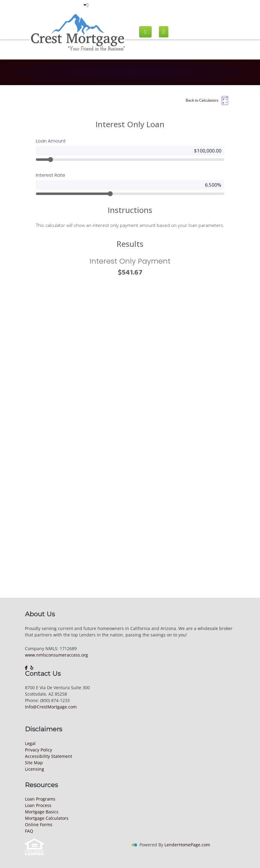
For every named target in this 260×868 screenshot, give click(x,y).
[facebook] (27, 668)
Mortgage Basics (42, 812)
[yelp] (32, 668)
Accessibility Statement (49, 756)
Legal (30, 743)
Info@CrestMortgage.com (51, 707)
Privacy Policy (39, 750)
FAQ (29, 831)
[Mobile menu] (164, 32)
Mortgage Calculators (47, 818)
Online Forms (39, 825)
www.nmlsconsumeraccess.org (56, 655)
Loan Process (38, 805)
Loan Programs (40, 799)
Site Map (34, 763)
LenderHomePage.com (187, 845)
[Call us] (145, 32)
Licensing (35, 769)
